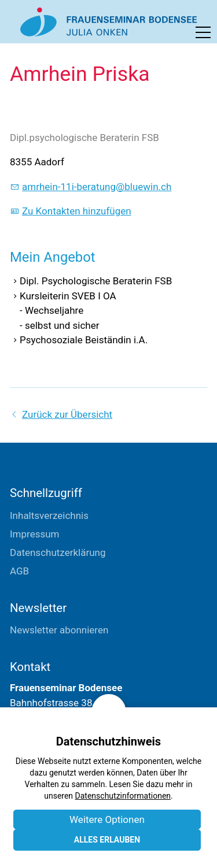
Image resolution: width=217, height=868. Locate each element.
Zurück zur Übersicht (67, 414)
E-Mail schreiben (46, 762)
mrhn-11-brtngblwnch (97, 187)
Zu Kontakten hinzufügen (77, 211)
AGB (19, 571)
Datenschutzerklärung (58, 552)
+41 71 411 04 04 (48, 744)
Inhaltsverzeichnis (49, 515)
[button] (203, 32)
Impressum (35, 534)
